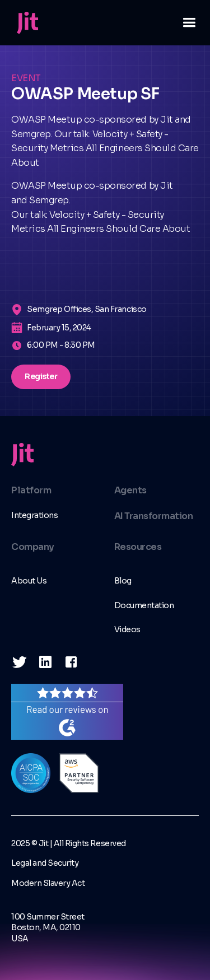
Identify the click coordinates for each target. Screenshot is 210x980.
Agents (130, 490)
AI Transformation (154, 516)
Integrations (34, 515)
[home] (25, 23)
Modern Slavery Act (48, 883)
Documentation (144, 605)
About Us (29, 581)
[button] (185, 23)
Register (41, 376)
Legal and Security (45, 863)
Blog (123, 581)
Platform (31, 490)
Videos (127, 629)
